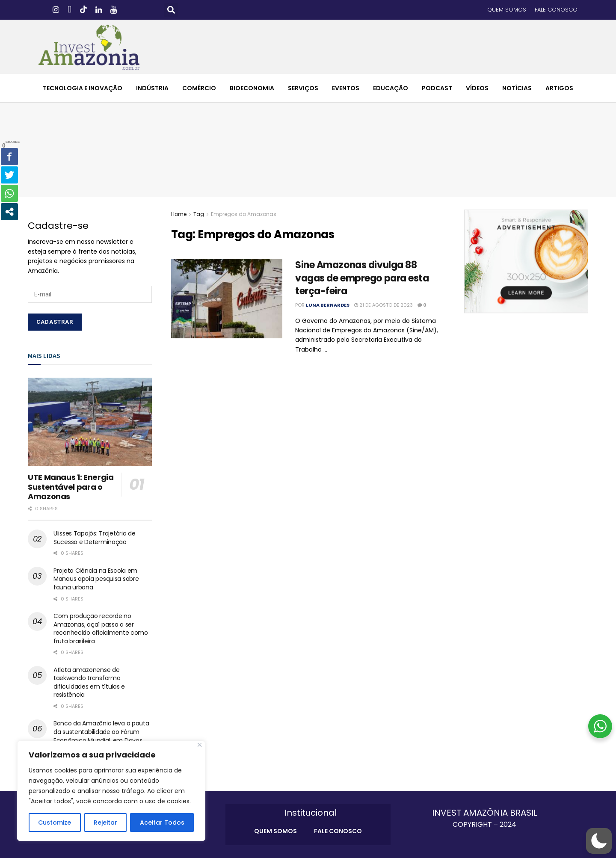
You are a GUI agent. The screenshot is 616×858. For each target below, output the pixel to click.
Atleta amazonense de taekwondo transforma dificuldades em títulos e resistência (89, 682)
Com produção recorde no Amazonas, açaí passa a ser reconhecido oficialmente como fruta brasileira (101, 629)
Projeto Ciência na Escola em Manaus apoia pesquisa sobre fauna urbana (96, 579)
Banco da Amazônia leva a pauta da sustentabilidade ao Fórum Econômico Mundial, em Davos (101, 732)
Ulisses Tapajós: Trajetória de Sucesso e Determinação (95, 538)
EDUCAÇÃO (391, 88)
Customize (55, 822)
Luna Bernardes (328, 305)
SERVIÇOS (303, 88)
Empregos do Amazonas (244, 214)
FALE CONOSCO (556, 10)
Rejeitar (105, 822)
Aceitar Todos (162, 822)
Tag (199, 214)
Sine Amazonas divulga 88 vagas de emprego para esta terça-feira (362, 278)
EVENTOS (346, 88)
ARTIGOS (559, 88)
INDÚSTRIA (152, 88)
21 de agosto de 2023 (384, 305)
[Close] (200, 745)
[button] (171, 10)
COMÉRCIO (199, 88)
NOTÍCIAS (517, 88)
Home (179, 214)
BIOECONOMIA (252, 88)
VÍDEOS (477, 88)
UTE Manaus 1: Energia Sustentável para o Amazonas (71, 487)
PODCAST (437, 88)
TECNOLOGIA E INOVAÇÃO (83, 88)
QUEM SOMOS (507, 10)
